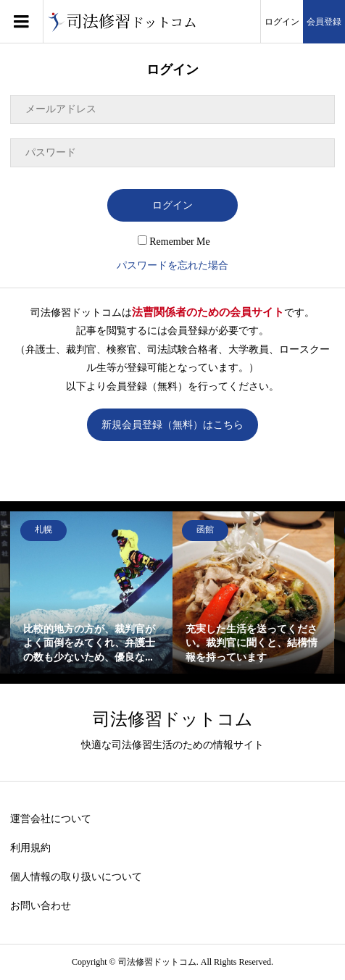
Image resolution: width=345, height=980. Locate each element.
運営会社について (51, 819)
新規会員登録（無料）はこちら (172, 425)
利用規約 (30, 848)
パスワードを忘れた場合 (172, 265)
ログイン (282, 22)
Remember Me (174, 242)
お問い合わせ (41, 906)
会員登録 (324, 22)
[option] (91, 592)
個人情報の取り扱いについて (76, 877)
